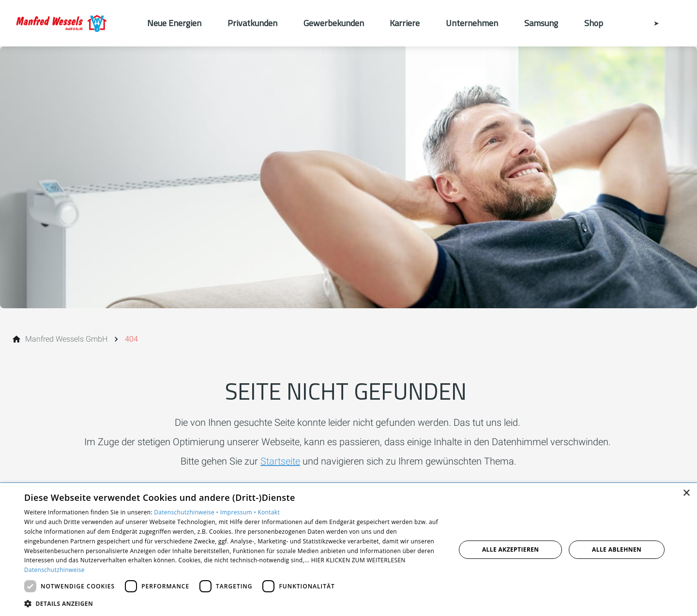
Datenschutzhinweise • (187, 512)
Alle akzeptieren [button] (511, 549)
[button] (234, 603)
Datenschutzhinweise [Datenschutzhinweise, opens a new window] (54, 570)
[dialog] (348, 549)
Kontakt (269, 512)
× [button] (686, 493)
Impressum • (239, 512)
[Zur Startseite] (74, 23)
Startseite (280, 461)
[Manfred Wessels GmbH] (66, 339)
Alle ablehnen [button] (617, 549)
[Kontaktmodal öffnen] (650, 23)
